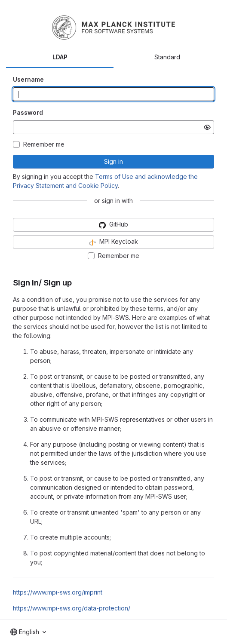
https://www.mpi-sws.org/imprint (58, 592)
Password (28, 112)
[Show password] (207, 127)
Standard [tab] (167, 57)
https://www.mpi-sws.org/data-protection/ (72, 608)
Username (28, 79)
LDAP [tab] (60, 57)
